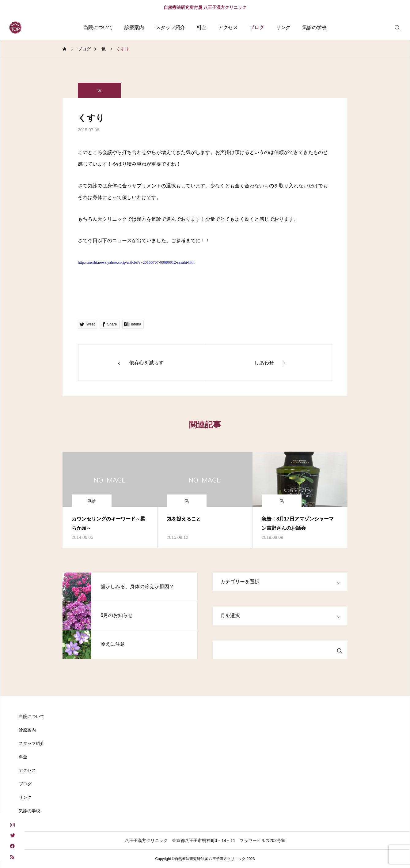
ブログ (257, 27)
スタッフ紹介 (170, 27)
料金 (202, 27)
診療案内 (134, 27)
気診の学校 (314, 27)
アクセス (228, 27)
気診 (92, 501)
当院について (98, 27)
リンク (283, 27)
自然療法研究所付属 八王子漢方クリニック (205, 7)
